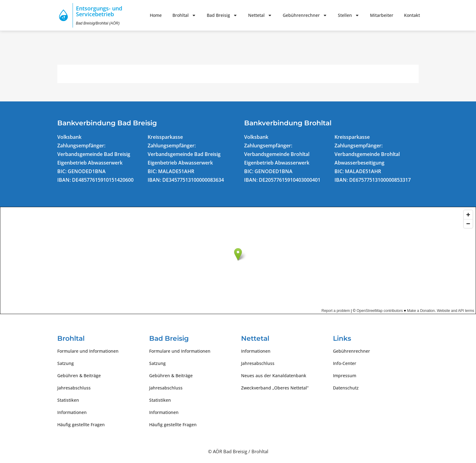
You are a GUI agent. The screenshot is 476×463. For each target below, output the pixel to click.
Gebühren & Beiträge (79, 376)
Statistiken (68, 400)
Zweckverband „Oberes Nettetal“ (275, 388)
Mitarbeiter (382, 15)
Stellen (349, 15)
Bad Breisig (222, 15)
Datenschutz (346, 388)
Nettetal (260, 15)
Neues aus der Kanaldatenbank (274, 376)
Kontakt (412, 15)
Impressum (345, 376)
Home (156, 15)
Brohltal (184, 15)
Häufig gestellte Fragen (81, 425)
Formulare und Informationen (88, 351)
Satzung (66, 363)
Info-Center (345, 363)
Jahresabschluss (74, 388)
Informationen (72, 412)
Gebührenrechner (305, 15)
